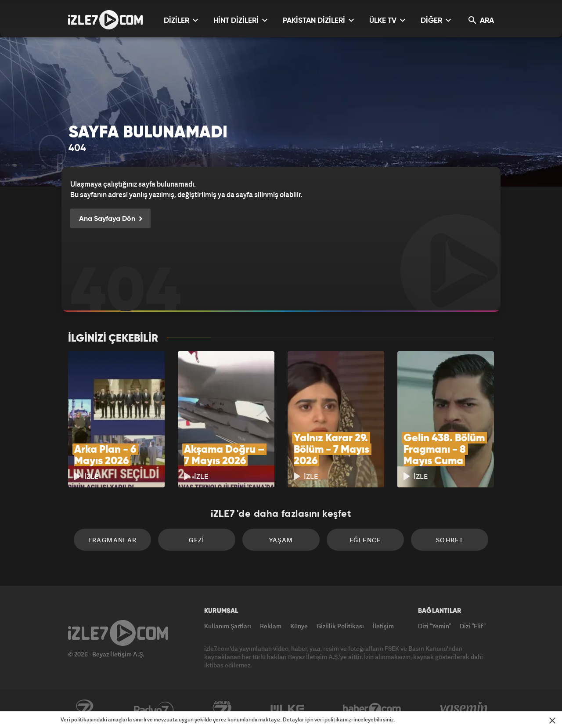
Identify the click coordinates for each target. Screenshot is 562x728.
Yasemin (465, 709)
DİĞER (436, 20)
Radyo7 (154, 709)
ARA (481, 20)
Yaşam (281, 540)
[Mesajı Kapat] (552, 721)
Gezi (197, 540)
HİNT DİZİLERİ (240, 20)
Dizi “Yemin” (434, 626)
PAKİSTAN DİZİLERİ (318, 20)
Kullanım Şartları (228, 626)
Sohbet (450, 540)
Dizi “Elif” (473, 626)
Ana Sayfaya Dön (110, 219)
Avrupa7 (222, 709)
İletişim (383, 626)
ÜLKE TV (387, 20)
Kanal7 (84, 709)
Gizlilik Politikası (340, 626)
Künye (299, 626)
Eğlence (365, 540)
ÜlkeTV (287, 709)
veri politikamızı (333, 719)
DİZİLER (181, 20)
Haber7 (372, 709)
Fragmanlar (113, 540)
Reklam (271, 626)
